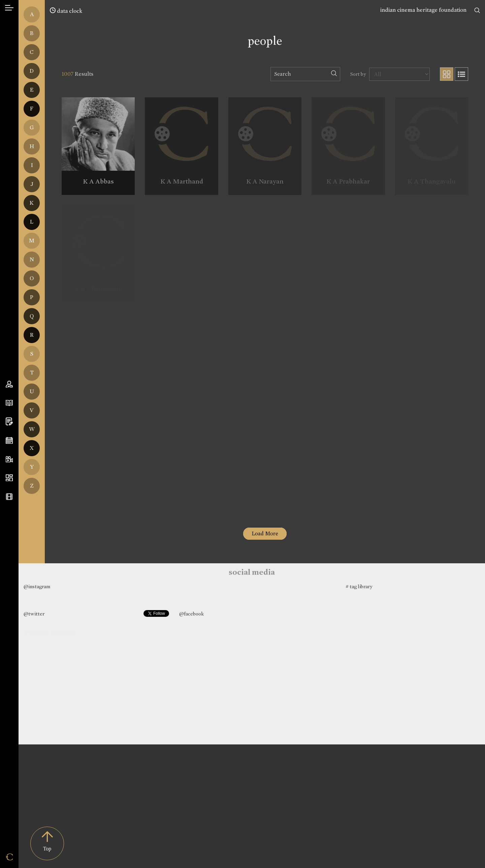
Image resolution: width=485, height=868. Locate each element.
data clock (66, 11)
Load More (265, 533)
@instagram (37, 587)
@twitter (34, 614)
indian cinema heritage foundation (423, 10)
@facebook (191, 614)
